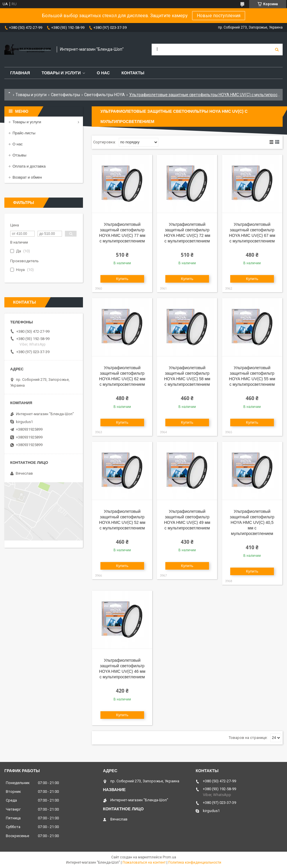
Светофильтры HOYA (104, 95)
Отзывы (20, 155)
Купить (122, 279)
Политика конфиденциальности (195, 862)
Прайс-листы (24, 133)
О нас (103, 73)
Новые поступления (219, 16)
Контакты (133, 73)
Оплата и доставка (29, 166)
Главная (20, 73)
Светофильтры (65, 95)
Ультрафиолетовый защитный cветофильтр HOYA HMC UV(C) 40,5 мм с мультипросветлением (252, 522)
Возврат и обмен (27, 177)
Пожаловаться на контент (144, 862)
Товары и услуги (61, 73)
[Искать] (277, 50)
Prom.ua (169, 857)
